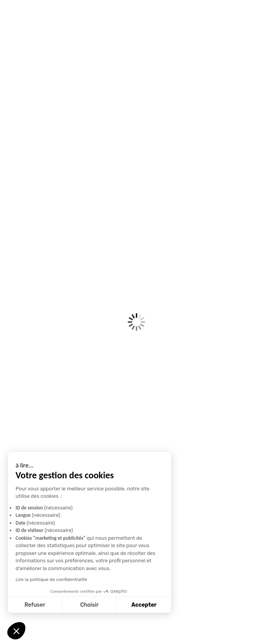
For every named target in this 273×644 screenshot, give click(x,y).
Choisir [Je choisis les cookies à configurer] (53, 605)
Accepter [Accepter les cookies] (108, 605)
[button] (16, 631)
